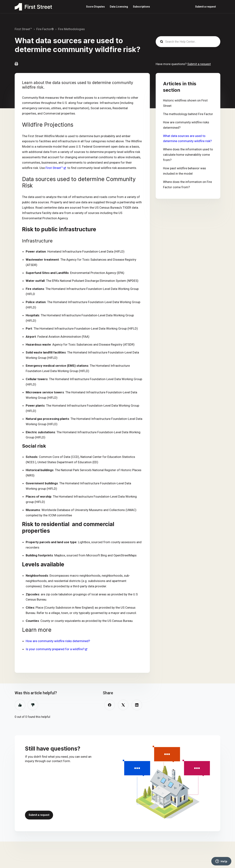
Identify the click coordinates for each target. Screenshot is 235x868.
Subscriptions (141, 7)
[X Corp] (123, 705)
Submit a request (206, 7)
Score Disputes (95, 7)
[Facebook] (110, 705)
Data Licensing (119, 7)
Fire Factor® (45, 29)
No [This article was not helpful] (33, 705)
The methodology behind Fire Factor (188, 114)
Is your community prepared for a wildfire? (55, 649)
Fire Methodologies (71, 29)
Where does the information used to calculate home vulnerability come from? (188, 155)
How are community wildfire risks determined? (58, 641)
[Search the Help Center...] (188, 42)
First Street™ (23, 29)
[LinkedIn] (137, 705)
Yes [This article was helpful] (20, 705)
